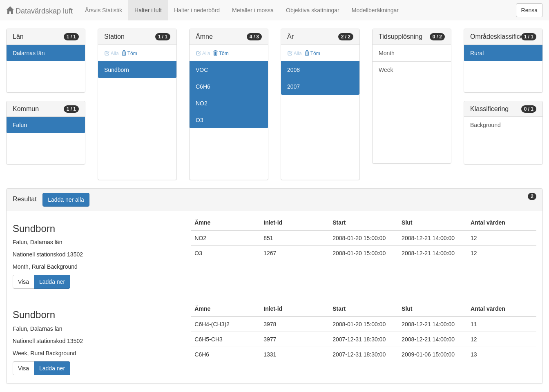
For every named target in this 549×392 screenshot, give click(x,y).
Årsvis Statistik (104, 10)
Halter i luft (148, 10)
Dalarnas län (29, 53)
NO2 (202, 103)
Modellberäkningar (375, 10)
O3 (200, 120)
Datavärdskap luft (39, 11)
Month (387, 53)
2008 (293, 70)
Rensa (529, 10)
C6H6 (203, 87)
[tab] (274, 200)
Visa (23, 282)
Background (485, 125)
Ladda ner (52, 282)
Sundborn (117, 70)
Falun (20, 125)
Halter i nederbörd (197, 10)
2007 (293, 87)
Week (386, 70)
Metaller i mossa (253, 10)
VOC (202, 70)
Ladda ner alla (66, 200)
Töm (129, 53)
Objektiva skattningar (313, 10)
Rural (477, 53)
